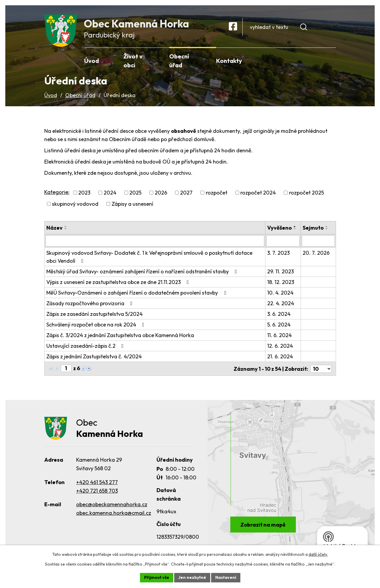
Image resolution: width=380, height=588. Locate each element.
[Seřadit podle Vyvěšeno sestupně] (295, 230)
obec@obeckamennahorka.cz (112, 506)
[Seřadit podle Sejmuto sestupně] (327, 230)
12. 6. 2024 (280, 347)
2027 (186, 194)
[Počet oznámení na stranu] (321, 370)
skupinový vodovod (75, 205)
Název (54, 229)
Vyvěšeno (279, 229)
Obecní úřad (80, 96)
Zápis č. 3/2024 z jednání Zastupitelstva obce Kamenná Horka (120, 336)
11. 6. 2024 (279, 336)
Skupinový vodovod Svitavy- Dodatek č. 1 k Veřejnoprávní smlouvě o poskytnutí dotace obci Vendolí (149, 258)
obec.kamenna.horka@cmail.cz (114, 514)
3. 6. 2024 (279, 315)
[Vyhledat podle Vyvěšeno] (283, 242)
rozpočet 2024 (258, 194)
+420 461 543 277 (97, 483)
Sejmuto (313, 229)
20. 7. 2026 (316, 254)
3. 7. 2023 (278, 254)
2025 (135, 194)
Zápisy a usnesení (132, 205)
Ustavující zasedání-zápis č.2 (86, 347)
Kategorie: (57, 193)
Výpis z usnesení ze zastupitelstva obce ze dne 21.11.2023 (119, 283)
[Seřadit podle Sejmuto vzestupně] (327, 228)
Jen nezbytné (192, 577)
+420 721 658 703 (97, 492)
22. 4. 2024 (281, 304)
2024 (110, 194)
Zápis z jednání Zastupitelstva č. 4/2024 (94, 358)
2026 (161, 194)
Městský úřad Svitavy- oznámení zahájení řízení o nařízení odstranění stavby (143, 273)
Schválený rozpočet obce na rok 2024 (97, 326)
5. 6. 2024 (279, 326)
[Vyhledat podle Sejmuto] (318, 242)
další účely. (318, 554)
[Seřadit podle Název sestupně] (66, 230)
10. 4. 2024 (280, 294)
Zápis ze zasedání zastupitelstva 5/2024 (94, 315)
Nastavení (226, 577)
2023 (84, 194)
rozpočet (217, 194)
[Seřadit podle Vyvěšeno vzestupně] (295, 228)
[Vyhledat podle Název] (155, 242)
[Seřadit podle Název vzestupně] (66, 228)
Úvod (51, 96)
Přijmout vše (157, 577)
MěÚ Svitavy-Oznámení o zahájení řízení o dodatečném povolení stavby (137, 294)
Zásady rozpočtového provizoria (91, 304)
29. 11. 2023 (280, 273)
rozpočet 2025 (306, 194)
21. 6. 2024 (280, 358)
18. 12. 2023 (281, 283)
